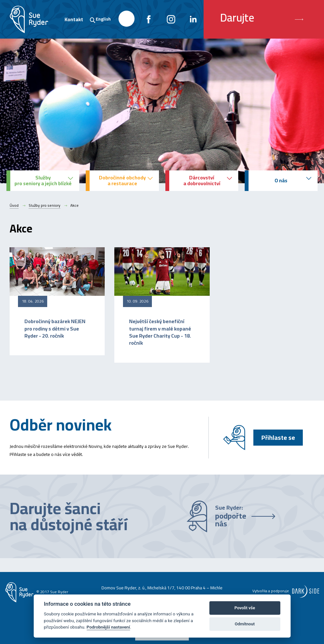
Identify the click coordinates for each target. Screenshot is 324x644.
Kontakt (74, 19)
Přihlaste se (278, 437)
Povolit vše (245, 608)
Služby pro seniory (44, 205)
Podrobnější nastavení (108, 627)
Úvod (14, 205)
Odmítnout (245, 624)
